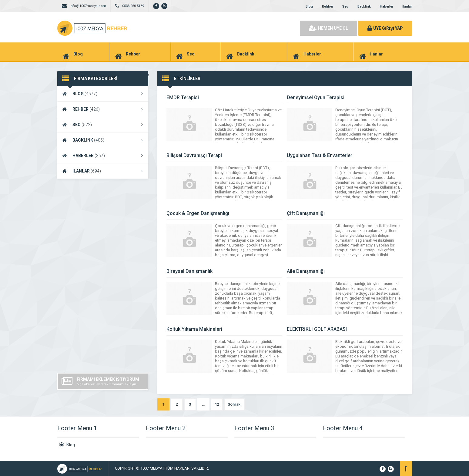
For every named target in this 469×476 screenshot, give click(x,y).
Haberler (387, 7)
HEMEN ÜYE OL (328, 28)
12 (217, 404)
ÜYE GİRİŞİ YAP (385, 28)
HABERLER (103, 156)
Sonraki (234, 404)
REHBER (103, 109)
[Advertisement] (103, 276)
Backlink (364, 7)
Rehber (328, 7)
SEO (103, 125)
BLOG (103, 94)
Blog (309, 7)
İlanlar (407, 7)
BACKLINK (103, 140)
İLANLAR (103, 171)
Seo (345, 7)
